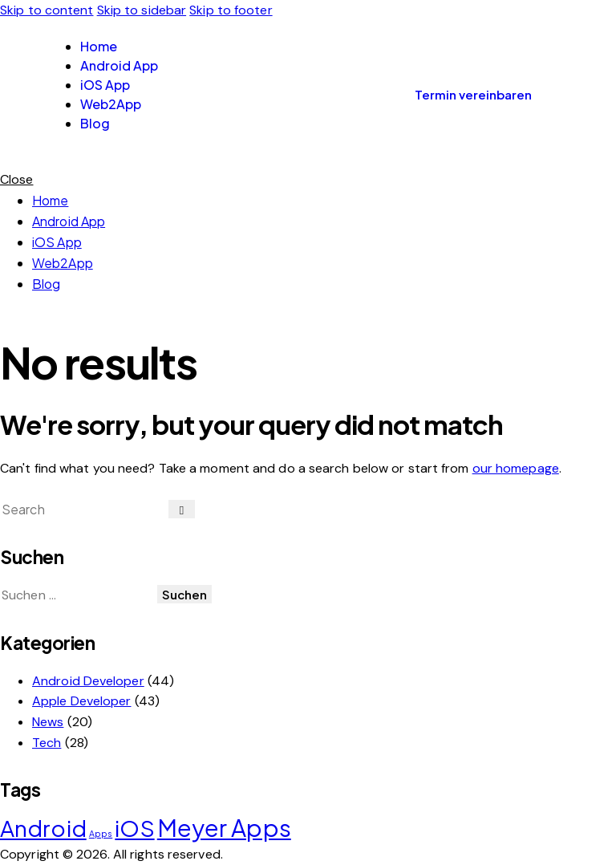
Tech (47, 743)
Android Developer (88, 681)
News (48, 722)
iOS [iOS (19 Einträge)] (134, 828)
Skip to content (47, 10)
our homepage (516, 468)
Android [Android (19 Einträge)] (43, 828)
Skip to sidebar (142, 10)
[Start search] (182, 509)
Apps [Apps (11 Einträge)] (101, 833)
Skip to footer (231, 10)
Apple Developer (82, 701)
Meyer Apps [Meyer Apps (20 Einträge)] (224, 828)
